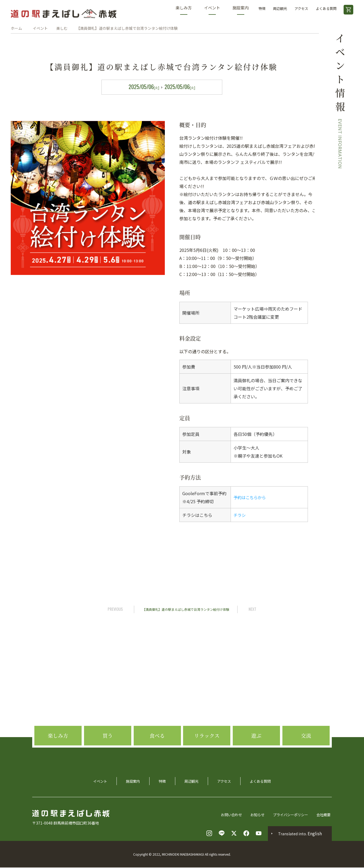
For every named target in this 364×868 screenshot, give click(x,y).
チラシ (240, 515)
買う (108, 751)
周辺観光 (280, 8)
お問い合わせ (227, 815)
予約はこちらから (251, 497)
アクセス (301, 8)
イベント (212, 10)
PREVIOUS (114, 609)
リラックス (207, 751)
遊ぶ (256, 751)
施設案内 (241, 10)
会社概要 (324, 815)
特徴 (262, 8)
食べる (157, 751)
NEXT (254, 609)
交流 (306, 751)
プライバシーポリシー (289, 815)
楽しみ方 (184, 10)
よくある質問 (326, 8)
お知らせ (254, 815)
